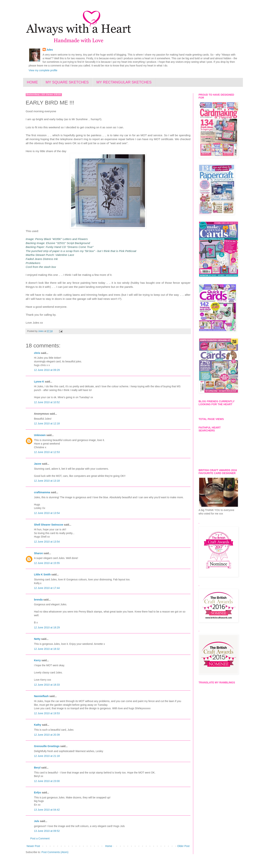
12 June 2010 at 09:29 (47, 370)
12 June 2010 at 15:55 (47, 563)
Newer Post (33, 846)
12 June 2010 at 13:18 (47, 481)
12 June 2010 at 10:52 (47, 402)
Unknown (40, 435)
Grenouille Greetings (47, 746)
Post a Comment (40, 838)
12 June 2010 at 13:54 (47, 513)
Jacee (38, 464)
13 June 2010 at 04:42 (47, 810)
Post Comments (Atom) (55, 852)
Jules (50, 50)
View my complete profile (43, 70)
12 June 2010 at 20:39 (47, 735)
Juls (37, 821)
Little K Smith (42, 574)
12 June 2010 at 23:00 (47, 781)
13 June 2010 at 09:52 (47, 831)
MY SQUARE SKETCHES (67, 82)
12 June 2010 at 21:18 (47, 756)
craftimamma (42, 492)
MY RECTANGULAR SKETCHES (124, 82)
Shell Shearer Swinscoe (49, 525)
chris (37, 353)
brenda (38, 600)
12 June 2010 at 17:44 (47, 588)
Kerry (37, 660)
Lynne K (39, 382)
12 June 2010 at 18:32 (47, 649)
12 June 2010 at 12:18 (47, 423)
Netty (37, 639)
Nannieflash (41, 696)
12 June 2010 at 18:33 (47, 685)
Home (109, 846)
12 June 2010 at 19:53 (47, 713)
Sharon (38, 553)
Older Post (183, 846)
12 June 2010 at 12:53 (47, 452)
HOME (32, 82)
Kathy (38, 725)
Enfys (37, 792)
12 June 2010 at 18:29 (47, 627)
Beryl (37, 768)
